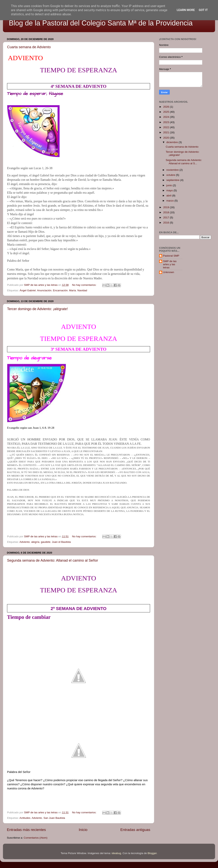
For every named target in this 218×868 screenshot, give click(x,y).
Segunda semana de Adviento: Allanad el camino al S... (184, 162)
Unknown (169, 272)
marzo (170, 201)
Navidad (82, 290)
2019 (167, 207)
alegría (35, 542)
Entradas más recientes (26, 830)
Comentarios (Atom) (36, 838)
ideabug (116, 853)
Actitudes (25, 818)
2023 (167, 122)
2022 (167, 127)
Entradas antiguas (135, 830)
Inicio (83, 830)
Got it (203, 10)
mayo (170, 190)
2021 (167, 132)
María (73, 290)
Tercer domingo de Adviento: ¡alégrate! (37, 309)
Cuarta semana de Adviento (29, 47)
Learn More (186, 10)
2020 (167, 138)
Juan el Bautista (61, 542)
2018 (167, 212)
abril (169, 196)
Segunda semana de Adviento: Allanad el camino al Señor (53, 560)
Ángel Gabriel (28, 290)
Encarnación (60, 290)
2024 (167, 117)
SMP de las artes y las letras (170, 264)
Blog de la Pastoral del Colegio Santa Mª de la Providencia (101, 23)
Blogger (152, 853)
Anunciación (44, 290)
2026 (167, 107)
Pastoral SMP (171, 256)
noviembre (173, 170)
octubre (171, 175)
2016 (167, 223)
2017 (167, 217)
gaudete (46, 542)
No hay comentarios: (85, 285)
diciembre (172, 142)
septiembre (173, 180)
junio (169, 185)
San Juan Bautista (54, 818)
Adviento (25, 542)
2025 (167, 112)
